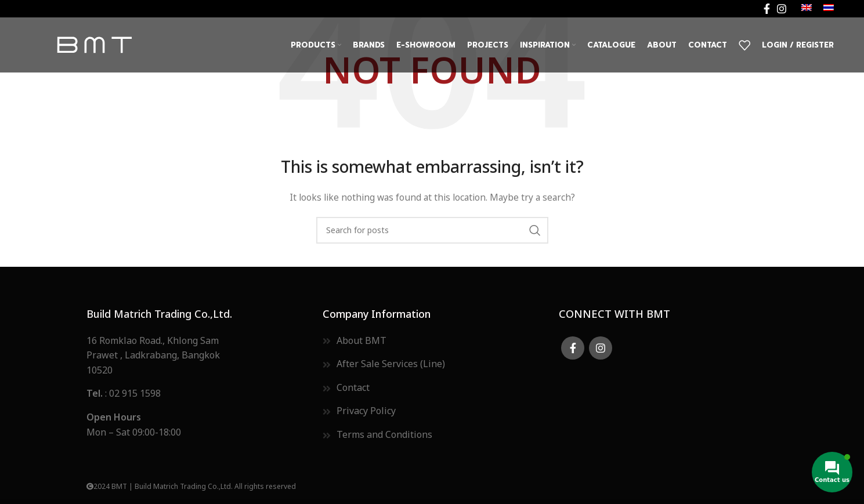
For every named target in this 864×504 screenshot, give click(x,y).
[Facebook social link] (767, 9)
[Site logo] (94, 44)
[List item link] (432, 342)
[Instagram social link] (782, 9)
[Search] (432, 230)
